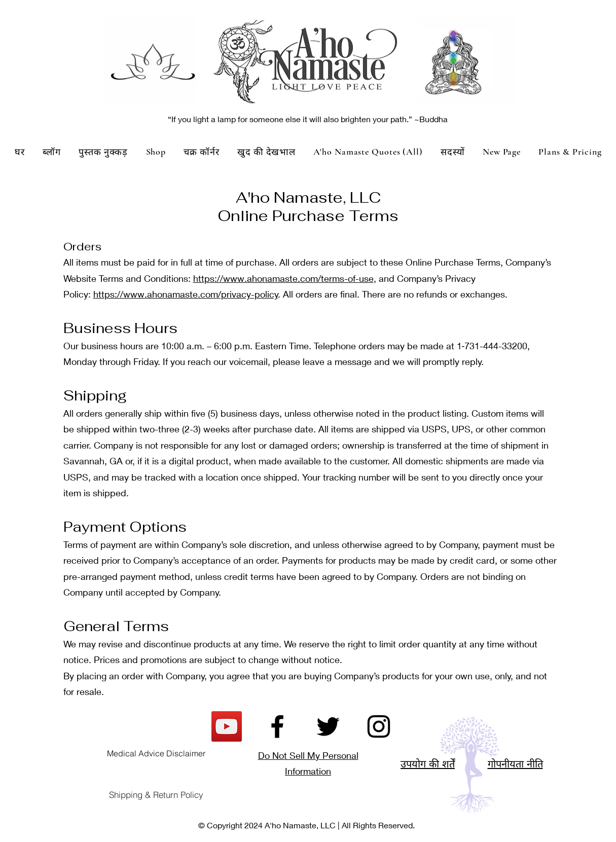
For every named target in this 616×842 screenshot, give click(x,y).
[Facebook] (277, 726)
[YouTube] (227, 726)
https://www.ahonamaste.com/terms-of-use (283, 278)
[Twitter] (328, 726)
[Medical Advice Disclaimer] (156, 753)
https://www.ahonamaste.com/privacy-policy (186, 294)
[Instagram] (379, 726)
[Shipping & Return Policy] (156, 795)
